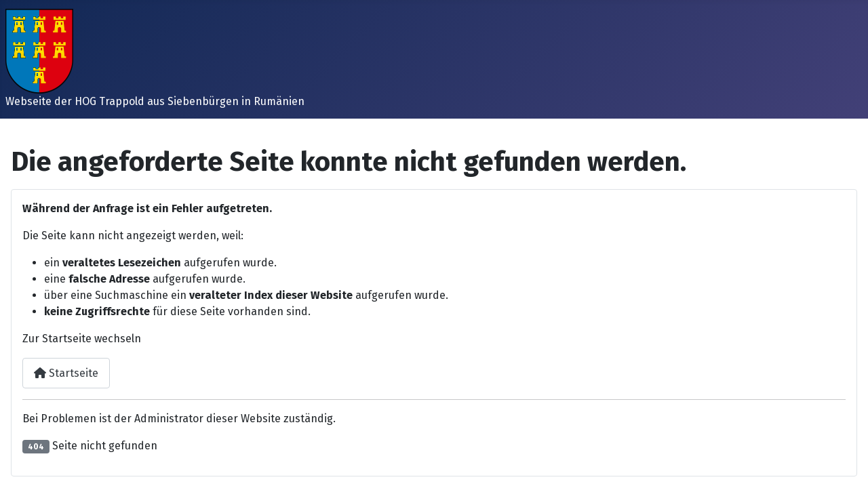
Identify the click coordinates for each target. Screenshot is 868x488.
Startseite (66, 373)
